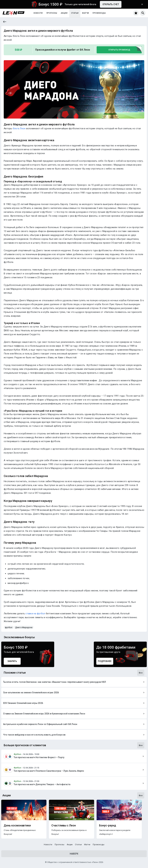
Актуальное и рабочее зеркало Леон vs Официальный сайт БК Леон (40, 724)
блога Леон (19, 128)
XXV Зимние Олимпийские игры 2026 (23, 703)
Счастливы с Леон (64, 825)
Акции (64, 13)
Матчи (85, 13)
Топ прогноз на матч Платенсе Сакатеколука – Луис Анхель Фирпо (49, 771)
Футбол (17, 754)
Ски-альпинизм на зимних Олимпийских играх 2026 (31, 693)
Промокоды (99, 13)
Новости (38, 13)
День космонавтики (17, 825)
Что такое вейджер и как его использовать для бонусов (34, 735)
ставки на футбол (35, 614)
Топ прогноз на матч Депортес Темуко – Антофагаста (42, 784)
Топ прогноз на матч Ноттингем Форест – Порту (39, 757)
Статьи (75, 13)
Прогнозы (52, 13)
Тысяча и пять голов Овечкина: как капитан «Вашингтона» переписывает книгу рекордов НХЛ (55, 682)
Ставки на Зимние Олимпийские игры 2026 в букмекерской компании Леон (44, 714)
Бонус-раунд (108, 825)
